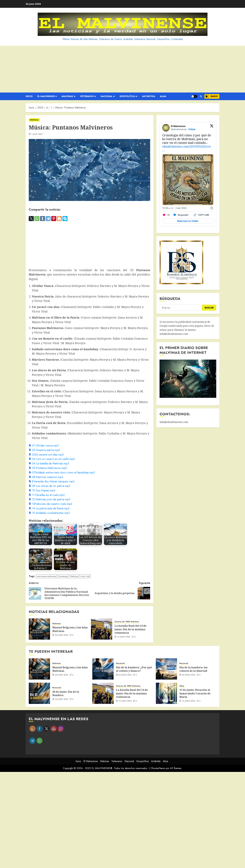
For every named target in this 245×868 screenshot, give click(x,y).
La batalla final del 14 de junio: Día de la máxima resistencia (130, 629)
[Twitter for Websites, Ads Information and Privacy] (212, 208)
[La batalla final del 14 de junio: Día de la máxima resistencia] (102, 629)
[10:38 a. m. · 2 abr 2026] (174, 208)
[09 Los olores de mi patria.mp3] (49, 486)
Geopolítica (127, 96)
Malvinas (67, 96)
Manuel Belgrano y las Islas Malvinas (70, 669)
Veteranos (87, 96)
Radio (211, 96)
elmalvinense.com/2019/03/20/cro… (187, 148)
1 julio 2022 (37, 134)
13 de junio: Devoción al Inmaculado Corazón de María (195, 693)
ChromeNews (158, 768)
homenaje (63, 576)
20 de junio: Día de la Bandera (66, 693)
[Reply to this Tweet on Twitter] (181, 215)
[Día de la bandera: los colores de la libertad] (166, 669)
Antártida (149, 96)
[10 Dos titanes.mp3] (42, 490)
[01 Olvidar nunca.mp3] (44, 446)
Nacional (107, 96)
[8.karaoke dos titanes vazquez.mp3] (52, 481)
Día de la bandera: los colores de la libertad (193, 669)
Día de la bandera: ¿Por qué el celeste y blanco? (134, 669)
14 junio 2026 (124, 637)
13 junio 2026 (189, 701)
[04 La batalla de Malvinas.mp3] (49, 463)
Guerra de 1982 (122, 622)
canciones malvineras (46, 576)
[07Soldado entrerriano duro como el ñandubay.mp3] (62, 473)
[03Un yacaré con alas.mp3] (46, 455)
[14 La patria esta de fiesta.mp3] (49, 508)
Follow (192, 129)
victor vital (85, 576)
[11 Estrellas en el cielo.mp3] (47, 495)
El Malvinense (46, 96)
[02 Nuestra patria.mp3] (44, 450)
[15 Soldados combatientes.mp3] (49, 513)
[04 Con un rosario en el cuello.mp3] (52, 459)
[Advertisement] (122, 69)
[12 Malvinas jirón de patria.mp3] (49, 499)
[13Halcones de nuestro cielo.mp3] (50, 504)
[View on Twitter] (212, 128)
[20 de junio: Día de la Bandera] (39, 693)
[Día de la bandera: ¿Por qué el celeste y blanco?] (103, 669)
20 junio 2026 (62, 635)
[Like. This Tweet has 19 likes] (166, 215)
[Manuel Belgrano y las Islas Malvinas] (39, 629)
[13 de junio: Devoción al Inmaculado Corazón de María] (166, 693)
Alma (163, 96)
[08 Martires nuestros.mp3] (46, 477)
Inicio (29, 96)
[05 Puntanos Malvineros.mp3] (48, 468)
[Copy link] (201, 215)
